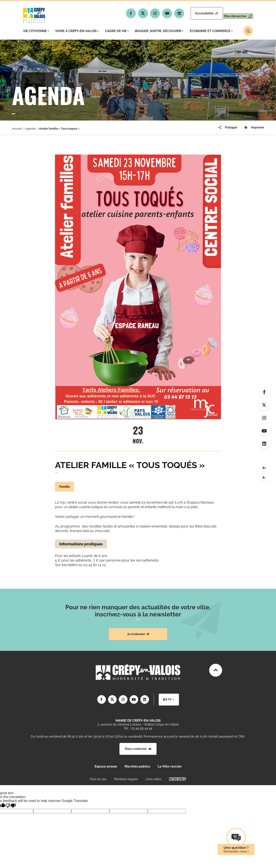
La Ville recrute (170, 766)
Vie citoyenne (36, 31)
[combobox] (169, 700)
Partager (227, 127)
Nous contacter (138, 749)
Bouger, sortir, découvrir (159, 31)
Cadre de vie (117, 31)
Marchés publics (137, 766)
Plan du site (98, 779)
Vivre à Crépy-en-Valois (77, 31)
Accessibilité (196, 13)
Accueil (17, 129)
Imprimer (253, 127)
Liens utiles (153, 779)
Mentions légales (126, 779)
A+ (264, 468)
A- (264, 478)
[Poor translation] (11, 806)
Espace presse (106, 766)
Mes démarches (234, 13)
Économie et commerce (211, 31)
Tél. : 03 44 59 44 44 (138, 728)
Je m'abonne (138, 634)
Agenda (30, 129)
